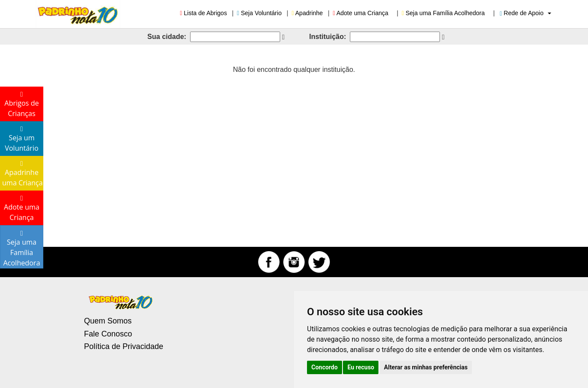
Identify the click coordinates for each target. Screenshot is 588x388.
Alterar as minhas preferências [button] (426, 367)
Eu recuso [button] (361, 367)
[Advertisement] (294, 147)
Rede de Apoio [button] (525, 13)
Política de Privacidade (124, 346)
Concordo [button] (325, 367)
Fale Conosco (108, 334)
